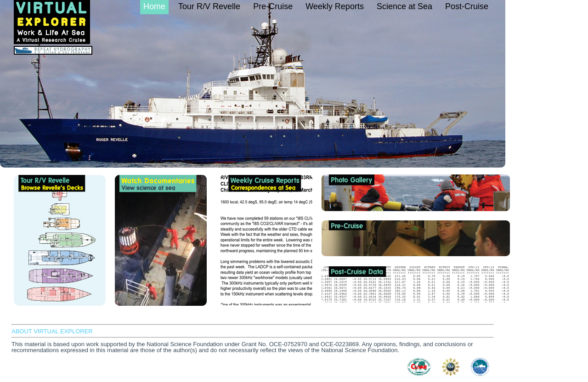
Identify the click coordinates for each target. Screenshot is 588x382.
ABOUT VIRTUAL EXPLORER (52, 331)
